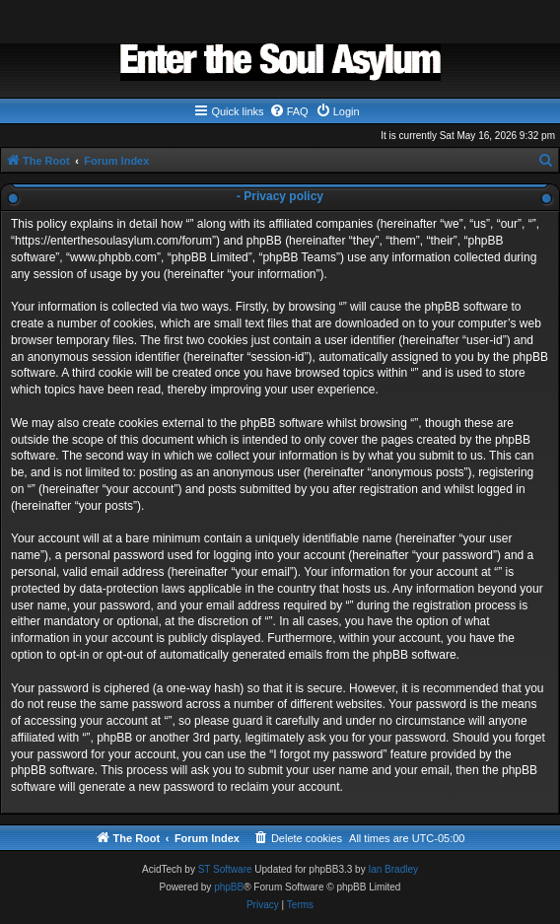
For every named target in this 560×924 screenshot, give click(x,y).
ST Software (225, 869)
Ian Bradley (393, 869)
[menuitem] (289, 111)
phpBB (229, 887)
